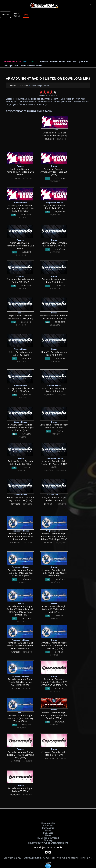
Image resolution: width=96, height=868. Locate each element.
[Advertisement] (48, 40)
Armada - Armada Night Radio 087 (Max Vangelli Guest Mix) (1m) (20, 573)
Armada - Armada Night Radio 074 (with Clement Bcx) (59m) (20, 755)
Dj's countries (48, 823)
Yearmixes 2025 (12, 62)
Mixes (48, 830)
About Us (48, 825)
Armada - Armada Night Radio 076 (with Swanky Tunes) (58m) (20, 718)
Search (5, 15)
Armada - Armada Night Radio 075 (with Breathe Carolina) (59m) (54, 716)
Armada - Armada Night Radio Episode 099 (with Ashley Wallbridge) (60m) (54, 536)
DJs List (69, 62)
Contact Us (48, 828)
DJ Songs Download (48, 837)
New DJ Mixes (55, 62)
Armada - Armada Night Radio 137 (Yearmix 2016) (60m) (54, 464)
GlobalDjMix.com (33, 856)
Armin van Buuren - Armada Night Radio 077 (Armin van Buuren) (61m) (54, 682)
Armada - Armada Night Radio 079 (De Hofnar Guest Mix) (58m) (20, 682)
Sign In (16, 13)
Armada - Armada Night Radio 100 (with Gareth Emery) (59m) (20, 536)
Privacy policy (36, 842)
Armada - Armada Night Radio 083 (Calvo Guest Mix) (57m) (54, 609)
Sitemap (48, 839)
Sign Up (16, 16)
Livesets (42, 62)
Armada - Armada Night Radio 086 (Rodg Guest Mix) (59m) (54, 573)
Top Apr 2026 (11, 65)
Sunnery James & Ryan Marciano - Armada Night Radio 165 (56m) (20, 428)
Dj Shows (80, 62)
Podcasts (48, 832)
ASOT (33, 62)
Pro (25, 15)
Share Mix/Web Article (30, 65)
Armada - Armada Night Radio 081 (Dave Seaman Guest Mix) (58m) (20, 646)
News (48, 835)
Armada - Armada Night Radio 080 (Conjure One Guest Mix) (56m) (54, 646)
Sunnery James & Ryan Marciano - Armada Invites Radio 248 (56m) (20, 208)
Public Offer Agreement (55, 842)
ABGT (25, 62)
